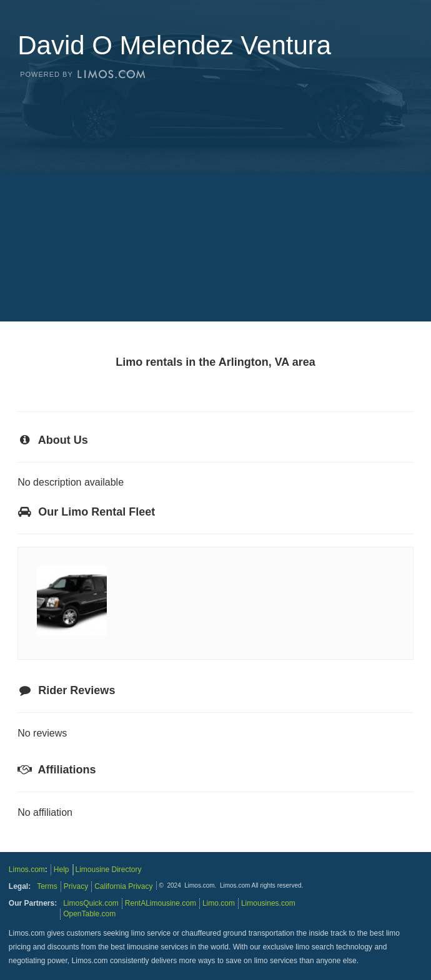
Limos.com (27, 870)
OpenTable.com (89, 914)
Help (62, 870)
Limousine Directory (109, 870)
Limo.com (219, 903)
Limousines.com (268, 903)
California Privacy (123, 886)
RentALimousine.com (161, 903)
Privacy (76, 886)
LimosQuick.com (91, 903)
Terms (47, 886)
